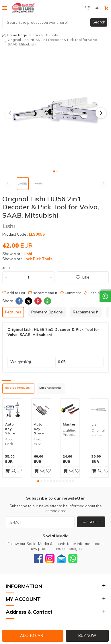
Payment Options (47, 312)
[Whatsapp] (73, 558)
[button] (54, 171)
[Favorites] (88, 8)
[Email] (61, 558)
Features (13, 312)
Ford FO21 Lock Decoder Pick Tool (41, 441)
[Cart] (106, 8)
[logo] (23, 8)
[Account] (97, 8)
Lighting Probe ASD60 (70, 433)
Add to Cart (33, 635)
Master (69, 424)
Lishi (9, 226)
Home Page (15, 35)
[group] (55, 110)
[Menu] (5, 8)
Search (99, 22)
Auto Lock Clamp (11, 441)
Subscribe (91, 522)
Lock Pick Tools (45, 35)
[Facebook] (38, 558)
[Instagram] (50, 558)
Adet (6, 268)
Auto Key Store (10, 429)
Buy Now (87, 635)
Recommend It (43, 293)
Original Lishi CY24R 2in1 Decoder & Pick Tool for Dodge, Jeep (99, 433)
